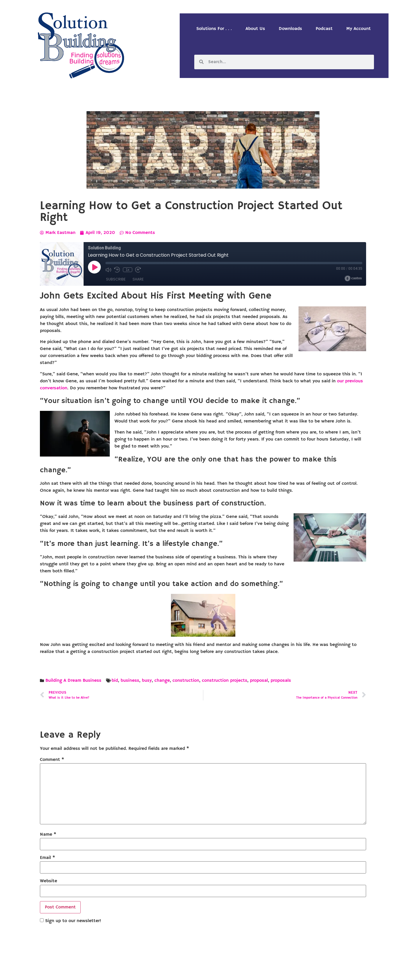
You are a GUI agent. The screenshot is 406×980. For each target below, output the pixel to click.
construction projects (225, 681)
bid (115, 681)
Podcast (324, 29)
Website (48, 881)
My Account (359, 29)
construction (186, 681)
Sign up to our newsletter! (73, 921)
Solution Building (175, 971)
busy (147, 681)
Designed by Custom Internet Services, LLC (243, 971)
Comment (52, 760)
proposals (281, 681)
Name (48, 835)
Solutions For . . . (214, 29)
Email (47, 858)
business (130, 681)
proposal (259, 681)
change (162, 681)
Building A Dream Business (73, 681)
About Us (255, 29)
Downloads (290, 29)
